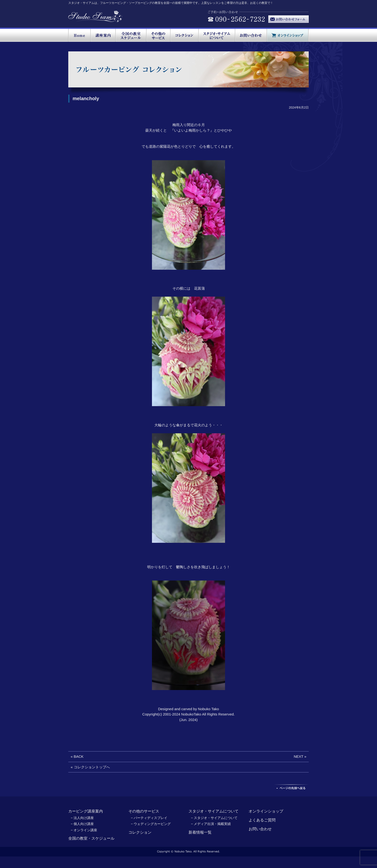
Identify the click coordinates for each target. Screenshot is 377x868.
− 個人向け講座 (82, 824)
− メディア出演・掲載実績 (211, 824)
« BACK (77, 756)
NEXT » (300, 756)
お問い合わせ (260, 829)
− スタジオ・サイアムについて (214, 818)
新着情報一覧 (200, 832)
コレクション (140, 832)
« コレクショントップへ (90, 767)
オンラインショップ (266, 811)
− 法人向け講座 (82, 818)
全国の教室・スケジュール (91, 838)
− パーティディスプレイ (149, 818)
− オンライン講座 (84, 830)
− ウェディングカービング (151, 824)
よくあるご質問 (262, 820)
